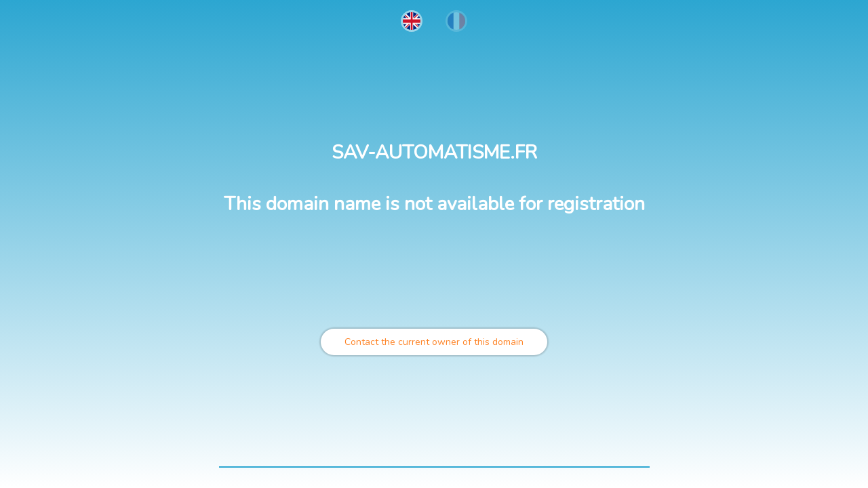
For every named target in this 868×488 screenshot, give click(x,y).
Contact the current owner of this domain (434, 342)
